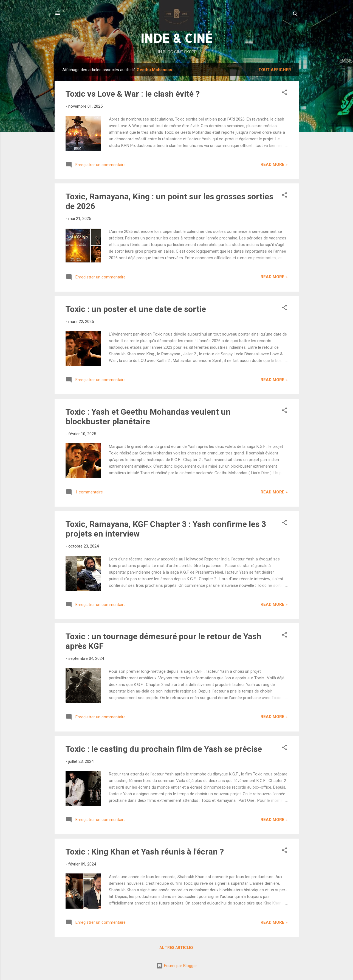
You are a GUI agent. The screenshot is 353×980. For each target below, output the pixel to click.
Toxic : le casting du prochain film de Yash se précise (164, 749)
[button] (284, 93)
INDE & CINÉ (176, 38)
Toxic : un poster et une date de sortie (136, 309)
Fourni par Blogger (177, 966)
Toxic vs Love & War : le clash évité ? (133, 94)
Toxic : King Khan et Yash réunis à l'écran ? (145, 852)
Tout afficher (275, 70)
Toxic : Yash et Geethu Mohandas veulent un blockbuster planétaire (148, 417)
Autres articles (176, 948)
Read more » (274, 164)
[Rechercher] (295, 15)
